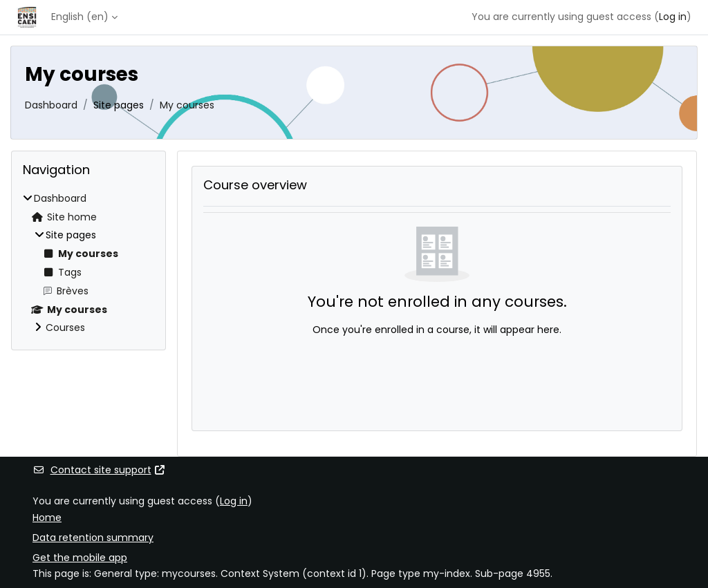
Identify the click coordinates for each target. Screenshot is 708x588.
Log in (673, 17)
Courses (65, 328)
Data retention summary (93, 538)
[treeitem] (88, 264)
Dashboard (51, 105)
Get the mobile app (80, 558)
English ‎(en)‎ (80, 17)
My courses (187, 105)
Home (47, 518)
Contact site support (99, 470)
